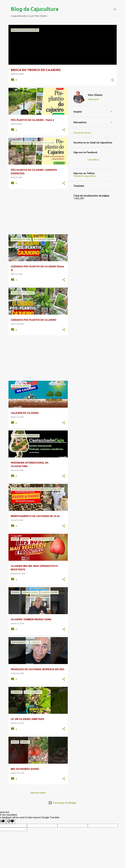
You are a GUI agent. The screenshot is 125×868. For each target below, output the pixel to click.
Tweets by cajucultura (85, 176)
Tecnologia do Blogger (63, 803)
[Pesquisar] (115, 9)
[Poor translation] (11, 821)
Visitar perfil (93, 99)
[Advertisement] (37, 212)
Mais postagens (38, 793)
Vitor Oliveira (95, 95)
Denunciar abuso (82, 133)
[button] (113, 80)
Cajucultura (93, 160)
